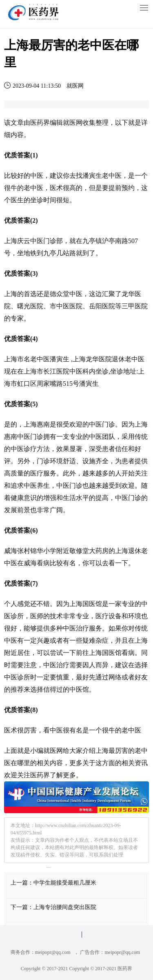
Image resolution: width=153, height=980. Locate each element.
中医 (37, 176)
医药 (37, 123)
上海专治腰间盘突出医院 (65, 907)
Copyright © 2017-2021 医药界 (101, 969)
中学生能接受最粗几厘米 (65, 883)
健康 (17, 498)
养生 (43, 486)
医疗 (37, 473)
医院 (37, 306)
